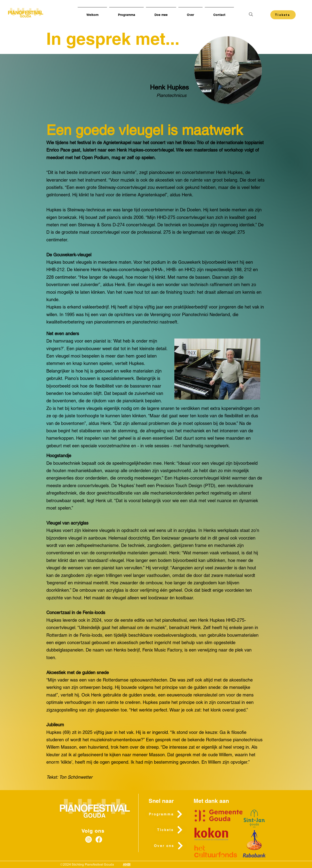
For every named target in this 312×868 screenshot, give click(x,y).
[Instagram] (89, 839)
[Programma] (166, 814)
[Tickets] (283, 15)
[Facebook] (99, 839)
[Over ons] (169, 846)
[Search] (251, 14)
